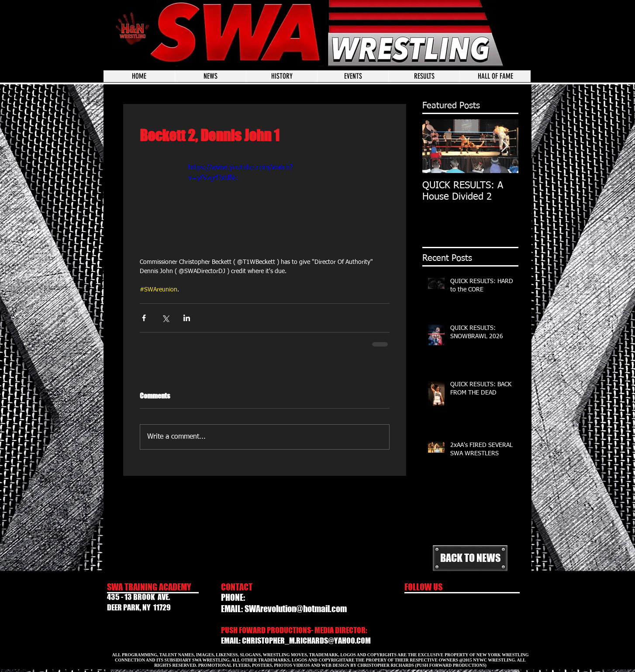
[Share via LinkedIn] (187, 318)
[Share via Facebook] (144, 318)
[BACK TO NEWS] (470, 558)
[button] (353, 76)
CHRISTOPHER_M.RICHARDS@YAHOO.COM (306, 641)
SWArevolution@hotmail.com (296, 609)
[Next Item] (504, 146)
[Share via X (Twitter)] (165, 318)
